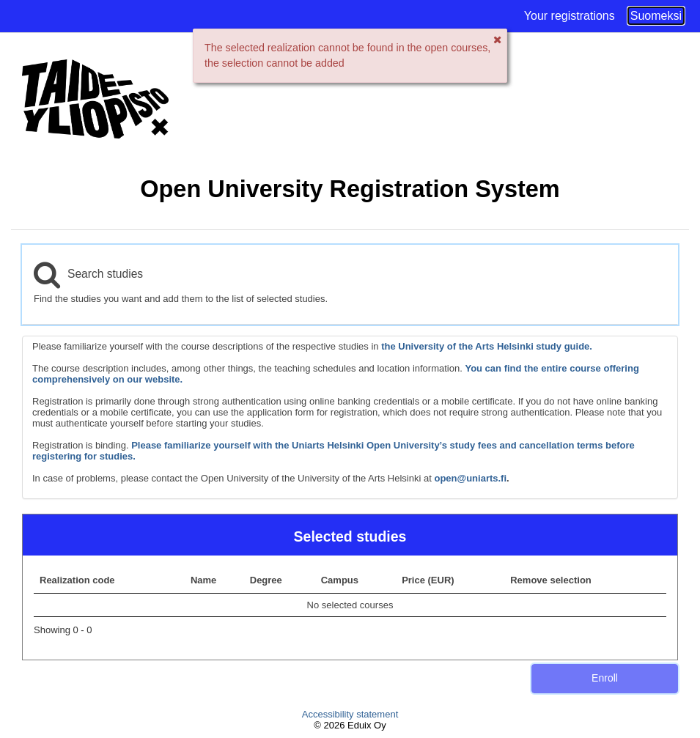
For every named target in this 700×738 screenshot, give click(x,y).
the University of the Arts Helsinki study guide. (487, 346)
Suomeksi (656, 16)
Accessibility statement (350, 714)
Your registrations (570, 16)
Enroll (605, 678)
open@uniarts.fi (470, 478)
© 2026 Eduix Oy (350, 725)
